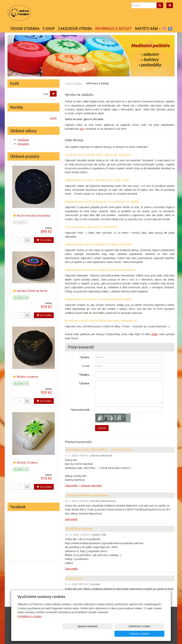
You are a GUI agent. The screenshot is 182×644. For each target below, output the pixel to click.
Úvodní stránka (25, 29)
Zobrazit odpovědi (91, 485)
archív (53, 118)
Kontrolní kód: (80, 410)
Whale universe (27, 377)
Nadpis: (84, 375)
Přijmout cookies (151, 634)
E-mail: (86, 366)
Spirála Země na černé (32, 291)
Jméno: (85, 357)
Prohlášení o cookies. (30, 624)
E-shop (49, 29)
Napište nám (148, 29)
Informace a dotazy (113, 29)
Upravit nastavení (92, 634)
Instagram (164, 29)
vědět (154, 334)
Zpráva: (84, 383)
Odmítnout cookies (122, 634)
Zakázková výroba (75, 29)
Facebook (170, 29)
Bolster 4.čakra (27, 462)
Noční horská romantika (33, 215)
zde (81, 129)
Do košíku (44, 240)
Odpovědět (72, 485)
